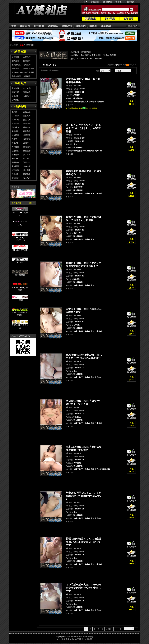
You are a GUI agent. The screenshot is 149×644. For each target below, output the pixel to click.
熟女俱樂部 (20, 274)
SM (114, 13)
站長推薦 (39, 26)
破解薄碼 (15, 61)
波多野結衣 (87, 13)
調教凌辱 (15, 124)
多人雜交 (27, 159)
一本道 (20, 299)
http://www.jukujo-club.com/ (89, 59)
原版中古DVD (17, 72)
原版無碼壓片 (17, 65)
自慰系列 (15, 174)
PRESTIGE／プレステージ (20, 238)
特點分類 (20, 107)
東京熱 (104, 13)
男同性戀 (15, 147)
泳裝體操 (15, 135)
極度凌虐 (27, 139)
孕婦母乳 (15, 131)
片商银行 (132, 2)
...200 (109, 629)
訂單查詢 (106, 26)
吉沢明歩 (96, 13)
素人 (75, 144)
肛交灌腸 (27, 124)
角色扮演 (27, 166)
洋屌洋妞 (27, 162)
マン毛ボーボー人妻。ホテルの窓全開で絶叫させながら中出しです (83, 588)
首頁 (14, 26)
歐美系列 (15, 96)
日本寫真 (15, 100)
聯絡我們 (81, 26)
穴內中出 (15, 120)
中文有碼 (27, 88)
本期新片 (25, 26)
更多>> (32, 203)
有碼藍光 (27, 65)
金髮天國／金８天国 (20, 325)
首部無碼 (15, 170)
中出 (109, 13)
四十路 (84, 151)
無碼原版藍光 (29, 69)
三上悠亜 (120, 13)
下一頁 (118, 629)
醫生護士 (27, 151)
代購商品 (27, 76)
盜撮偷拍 (15, 151)
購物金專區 (16, 76)
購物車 (109, 2)
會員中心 (119, 2)
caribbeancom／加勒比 (20, 313)
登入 (85, 2)
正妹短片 (27, 57)
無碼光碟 (15, 92)
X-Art (127, 13)
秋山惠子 (77, 279)
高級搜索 (134, 13)
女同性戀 (27, 147)
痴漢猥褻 (27, 135)
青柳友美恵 (78, 187)
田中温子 (77, 325)
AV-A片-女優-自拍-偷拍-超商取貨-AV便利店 (74, 639)
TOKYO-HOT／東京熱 (20, 288)
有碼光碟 (27, 92)
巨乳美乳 (27, 131)
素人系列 (27, 155)
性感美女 (15, 139)
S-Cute (20, 262)
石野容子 (77, 95)
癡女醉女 (27, 170)
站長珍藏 (15, 57)
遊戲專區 (53, 26)
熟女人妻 (27, 120)
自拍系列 (27, 116)
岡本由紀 (77, 463)
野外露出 (15, 127)
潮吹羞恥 (27, 143)
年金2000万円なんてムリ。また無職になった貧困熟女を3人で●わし (84, 496)
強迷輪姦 (15, 155)
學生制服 (15, 162)
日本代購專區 (29, 72)
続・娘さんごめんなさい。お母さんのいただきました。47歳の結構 (83, 128)
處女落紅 (15, 178)
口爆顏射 (27, 174)
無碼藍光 (27, 61)
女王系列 (27, 178)
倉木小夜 (77, 233)
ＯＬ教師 (15, 116)
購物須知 (67, 26)
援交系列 (15, 159)
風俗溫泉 (27, 112)
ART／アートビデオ (20, 213)
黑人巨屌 (15, 166)
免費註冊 (95, 2)
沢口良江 (77, 417)
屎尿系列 (15, 143)
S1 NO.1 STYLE (20, 249)
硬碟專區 (15, 69)
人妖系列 (27, 96)
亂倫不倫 (27, 127)
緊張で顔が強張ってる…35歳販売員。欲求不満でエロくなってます (83, 542)
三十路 (84, 239)
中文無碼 (15, 88)
